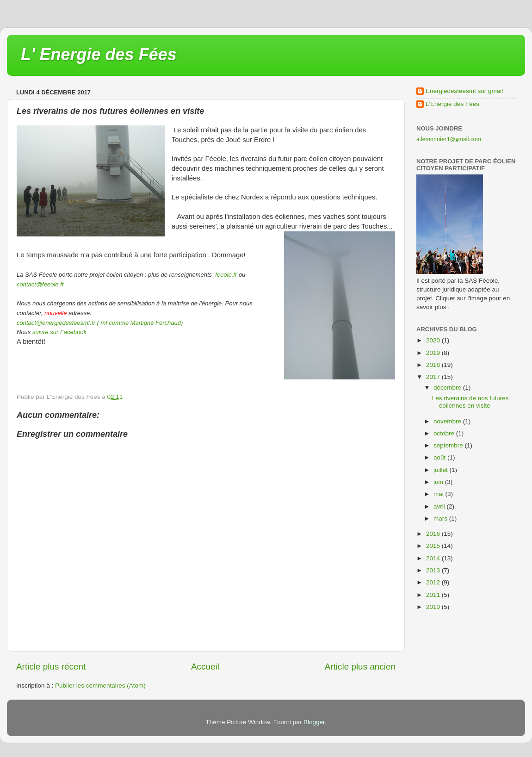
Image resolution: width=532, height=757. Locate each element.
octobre (445, 433)
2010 (434, 607)
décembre (448, 388)
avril (440, 506)
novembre (448, 421)
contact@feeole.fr (40, 284)
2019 (434, 353)
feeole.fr (226, 275)
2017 (434, 377)
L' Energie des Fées (99, 54)
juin (439, 482)
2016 (434, 534)
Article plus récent (51, 667)
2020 (434, 340)
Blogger (314, 722)
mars (441, 518)
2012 (434, 582)
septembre (449, 445)
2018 (434, 365)
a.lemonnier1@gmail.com (449, 139)
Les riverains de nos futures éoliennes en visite (470, 402)
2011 (434, 595)
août (440, 457)
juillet (442, 470)
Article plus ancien (360, 667)
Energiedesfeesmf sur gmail (464, 91)
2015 (434, 546)
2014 (434, 558)
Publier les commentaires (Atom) (100, 686)
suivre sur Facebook (59, 332)
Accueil (205, 667)
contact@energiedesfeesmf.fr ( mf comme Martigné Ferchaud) (100, 323)
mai (439, 494)
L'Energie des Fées (452, 104)
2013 (434, 570)
